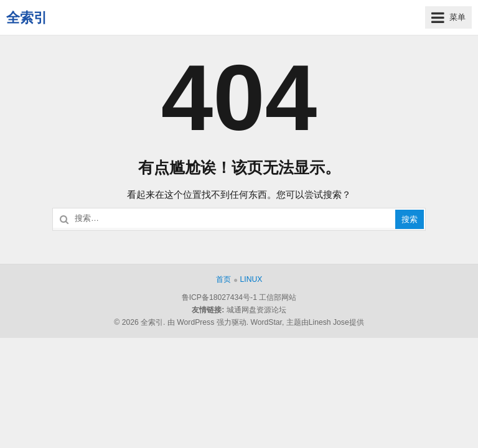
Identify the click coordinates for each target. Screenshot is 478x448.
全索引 (27, 18)
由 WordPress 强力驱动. (208, 322)
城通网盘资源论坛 (256, 310)
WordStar (266, 322)
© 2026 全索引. (139, 322)
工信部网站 (278, 297)
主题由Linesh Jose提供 (325, 322)
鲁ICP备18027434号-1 (219, 297)
